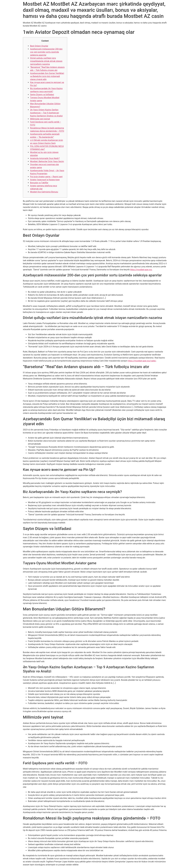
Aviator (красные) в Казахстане (45, 180)
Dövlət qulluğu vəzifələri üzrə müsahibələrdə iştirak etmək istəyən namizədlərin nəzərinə (46, 61)
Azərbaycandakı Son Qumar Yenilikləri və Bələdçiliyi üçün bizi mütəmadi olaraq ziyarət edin (47, 76)
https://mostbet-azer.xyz (141, 270)
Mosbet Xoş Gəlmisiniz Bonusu (44, 192)
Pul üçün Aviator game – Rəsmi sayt (46, 177)
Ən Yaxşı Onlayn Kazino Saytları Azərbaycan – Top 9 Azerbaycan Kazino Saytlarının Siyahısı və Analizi (46, 113)
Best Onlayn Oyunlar (39, 46)
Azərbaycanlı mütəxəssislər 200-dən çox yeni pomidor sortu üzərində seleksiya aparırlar (46, 52)
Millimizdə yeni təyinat (40, 119)
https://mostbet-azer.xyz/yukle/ (142, 361)
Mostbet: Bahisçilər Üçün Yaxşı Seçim (47, 161)
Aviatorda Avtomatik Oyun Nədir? (45, 158)
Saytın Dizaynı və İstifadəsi (42, 95)
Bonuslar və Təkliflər (39, 183)
